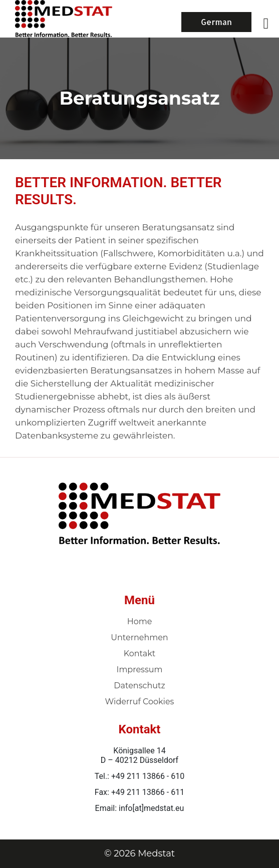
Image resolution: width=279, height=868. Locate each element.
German (216, 22)
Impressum (140, 670)
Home (140, 621)
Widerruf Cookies (140, 702)
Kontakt (140, 654)
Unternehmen (139, 637)
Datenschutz (139, 686)
